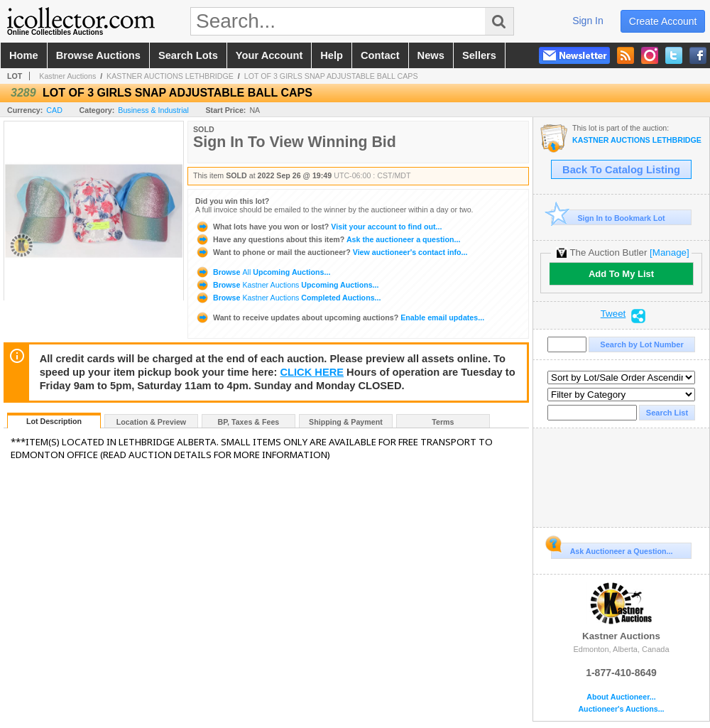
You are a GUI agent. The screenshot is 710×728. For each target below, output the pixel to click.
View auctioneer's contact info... (331, 252)
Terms (443, 422)
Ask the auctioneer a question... (328, 239)
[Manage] (669, 252)
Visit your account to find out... (318, 227)
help (332, 55)
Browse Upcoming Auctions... (263, 272)
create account (663, 21)
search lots (188, 55)
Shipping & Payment (346, 422)
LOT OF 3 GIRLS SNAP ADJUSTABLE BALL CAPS (331, 76)
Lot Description (54, 421)
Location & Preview (151, 422)
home (24, 55)
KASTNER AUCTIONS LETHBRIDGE (170, 76)
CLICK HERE (312, 372)
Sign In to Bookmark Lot (608, 218)
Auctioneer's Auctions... (621, 709)
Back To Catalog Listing (621, 170)
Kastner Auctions (67, 76)
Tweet (613, 314)
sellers (479, 55)
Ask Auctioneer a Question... (612, 549)
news (431, 55)
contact (380, 55)
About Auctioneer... (621, 697)
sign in (588, 21)
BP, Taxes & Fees (249, 422)
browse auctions (98, 55)
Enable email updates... (340, 317)
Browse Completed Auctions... (288, 298)
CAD (54, 110)
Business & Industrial (153, 110)
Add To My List (621, 274)
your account (269, 55)
